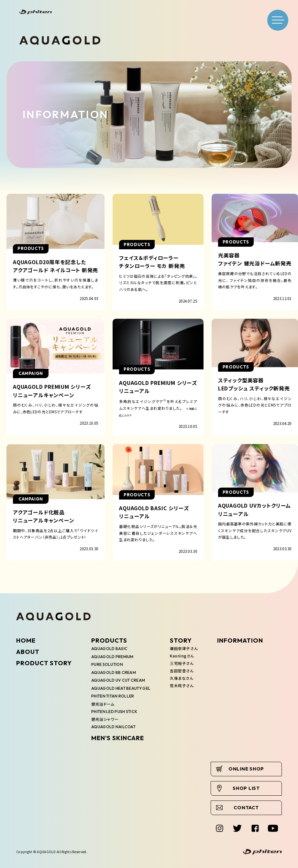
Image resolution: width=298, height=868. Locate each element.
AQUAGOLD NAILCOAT (113, 727)
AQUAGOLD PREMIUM (112, 657)
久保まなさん (182, 678)
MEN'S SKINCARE (118, 738)
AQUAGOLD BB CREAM (114, 672)
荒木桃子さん (182, 686)
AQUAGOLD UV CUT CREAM (118, 680)
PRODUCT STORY (44, 663)
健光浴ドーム (103, 704)
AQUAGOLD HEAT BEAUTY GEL (121, 688)
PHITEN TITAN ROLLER (113, 696)
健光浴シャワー (105, 719)
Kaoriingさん (182, 656)
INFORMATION (240, 640)
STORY (181, 640)
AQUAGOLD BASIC (109, 649)
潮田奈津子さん (184, 648)
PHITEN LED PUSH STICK (114, 712)
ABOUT (28, 652)
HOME (26, 640)
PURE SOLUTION (107, 664)
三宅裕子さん (182, 663)
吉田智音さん (182, 671)
